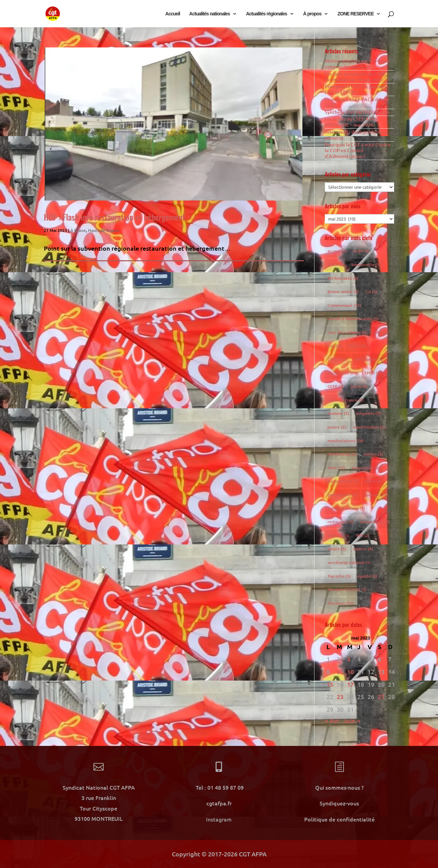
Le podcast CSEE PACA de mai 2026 (357, 102)
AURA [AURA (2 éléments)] (336, 265)
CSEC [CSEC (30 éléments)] (357, 346)
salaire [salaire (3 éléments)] (337, 549)
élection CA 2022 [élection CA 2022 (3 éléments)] (347, 589)
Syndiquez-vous (339, 803)
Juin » (352, 720)
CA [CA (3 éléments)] (371, 292)
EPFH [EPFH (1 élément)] (373, 373)
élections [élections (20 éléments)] (340, 603)
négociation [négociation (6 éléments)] (366, 468)
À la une (78, 230)
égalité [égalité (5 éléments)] (367, 576)
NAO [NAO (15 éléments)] (336, 468)
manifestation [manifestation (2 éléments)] (369, 427)
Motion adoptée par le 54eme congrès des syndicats (357, 64)
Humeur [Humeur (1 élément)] (338, 413)
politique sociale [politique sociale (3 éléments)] (346, 508)
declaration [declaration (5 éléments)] (369, 359)
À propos (312, 14)
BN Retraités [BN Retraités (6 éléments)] (343, 278)
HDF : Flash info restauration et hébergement (114, 217)
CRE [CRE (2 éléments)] (381, 332)
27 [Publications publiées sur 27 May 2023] (381, 696)
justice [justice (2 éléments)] (337, 427)
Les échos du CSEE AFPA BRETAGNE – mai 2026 (351, 122)
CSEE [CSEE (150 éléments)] (338, 359)
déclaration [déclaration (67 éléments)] (343, 373)
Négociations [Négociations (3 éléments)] (343, 481)
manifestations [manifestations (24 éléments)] (346, 441)
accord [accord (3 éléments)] (337, 251)
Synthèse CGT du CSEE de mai (357, 112)
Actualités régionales (267, 14)
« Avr (332, 720)
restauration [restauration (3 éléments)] (375, 522)
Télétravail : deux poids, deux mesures (356, 135)
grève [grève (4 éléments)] (359, 386)
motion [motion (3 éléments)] (373, 454)
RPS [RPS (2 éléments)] (363, 535)
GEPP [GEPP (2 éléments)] (336, 386)
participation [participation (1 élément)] (343, 495)
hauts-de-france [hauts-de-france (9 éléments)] (346, 400)
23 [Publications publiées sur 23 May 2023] (340, 696)
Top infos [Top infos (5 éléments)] (339, 576)
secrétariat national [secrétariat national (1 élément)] (349, 562)
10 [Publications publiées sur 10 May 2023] (350, 672)
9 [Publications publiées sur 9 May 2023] (338, 672)
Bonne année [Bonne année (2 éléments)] (343, 292)
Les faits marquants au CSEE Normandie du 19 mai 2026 (355, 77)
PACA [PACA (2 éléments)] (373, 481)
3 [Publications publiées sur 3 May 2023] (349, 659)
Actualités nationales (210, 14)
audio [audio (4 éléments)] (361, 251)
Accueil (173, 14)
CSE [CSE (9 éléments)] (334, 346)
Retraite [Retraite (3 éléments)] (338, 535)
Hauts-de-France (104, 230)
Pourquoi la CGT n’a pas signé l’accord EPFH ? (357, 89)
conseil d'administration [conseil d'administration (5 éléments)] (353, 319)
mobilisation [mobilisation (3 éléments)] (342, 454)
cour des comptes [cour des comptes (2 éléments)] (347, 332)
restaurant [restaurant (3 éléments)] (340, 522)
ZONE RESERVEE (356, 14)
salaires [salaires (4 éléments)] (363, 549)
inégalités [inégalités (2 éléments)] (368, 413)
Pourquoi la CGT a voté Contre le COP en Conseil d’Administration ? (358, 150)
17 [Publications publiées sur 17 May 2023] (350, 684)
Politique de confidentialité (339, 819)
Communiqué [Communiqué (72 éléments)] (344, 305)
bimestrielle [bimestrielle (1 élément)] (366, 265)
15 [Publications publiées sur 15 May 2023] (330, 684)
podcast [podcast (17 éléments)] (376, 495)
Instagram (219, 819)
